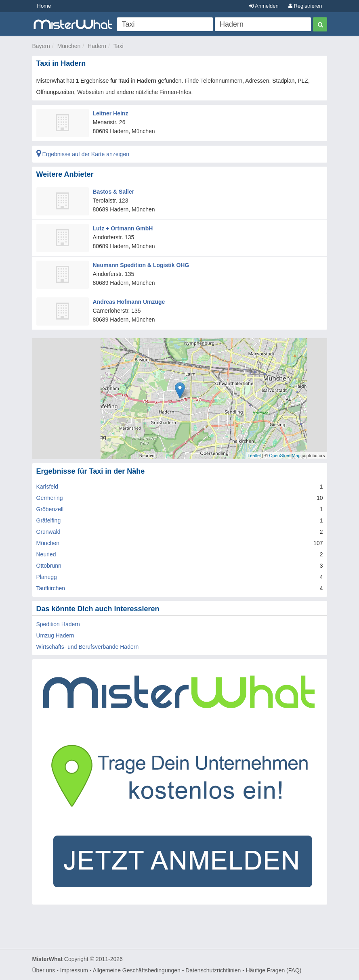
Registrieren (305, 6)
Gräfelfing (49, 520)
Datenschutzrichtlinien (213, 970)
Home (44, 6)
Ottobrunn (49, 566)
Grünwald (48, 532)
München (69, 46)
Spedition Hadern (58, 624)
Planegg (47, 577)
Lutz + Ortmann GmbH (123, 228)
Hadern (97, 46)
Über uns (44, 970)
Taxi (119, 46)
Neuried (46, 554)
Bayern (41, 46)
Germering (50, 498)
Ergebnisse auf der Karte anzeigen (83, 154)
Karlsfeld (47, 487)
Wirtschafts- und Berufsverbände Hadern (88, 647)
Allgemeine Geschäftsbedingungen (137, 970)
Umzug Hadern (55, 635)
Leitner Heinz (111, 113)
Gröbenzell (50, 509)
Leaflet (254, 456)
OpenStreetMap (285, 456)
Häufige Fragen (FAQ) (274, 970)
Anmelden (264, 6)
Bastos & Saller (114, 192)
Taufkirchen (51, 588)
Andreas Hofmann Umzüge (129, 302)
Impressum (74, 970)
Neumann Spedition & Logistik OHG (141, 265)
